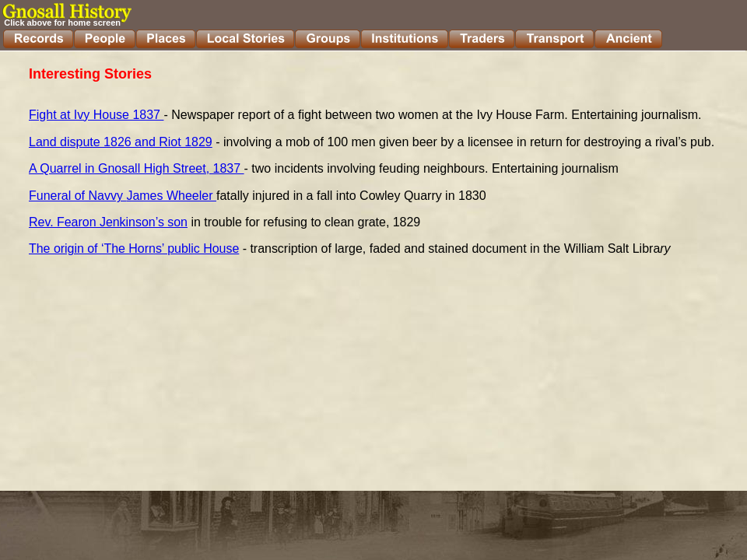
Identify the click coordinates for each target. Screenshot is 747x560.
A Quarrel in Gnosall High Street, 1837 (137, 168)
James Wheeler (171, 196)
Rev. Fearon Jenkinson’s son (108, 222)
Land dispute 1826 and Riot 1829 (121, 142)
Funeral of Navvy (77, 196)
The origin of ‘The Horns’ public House (134, 248)
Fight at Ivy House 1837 (96, 115)
